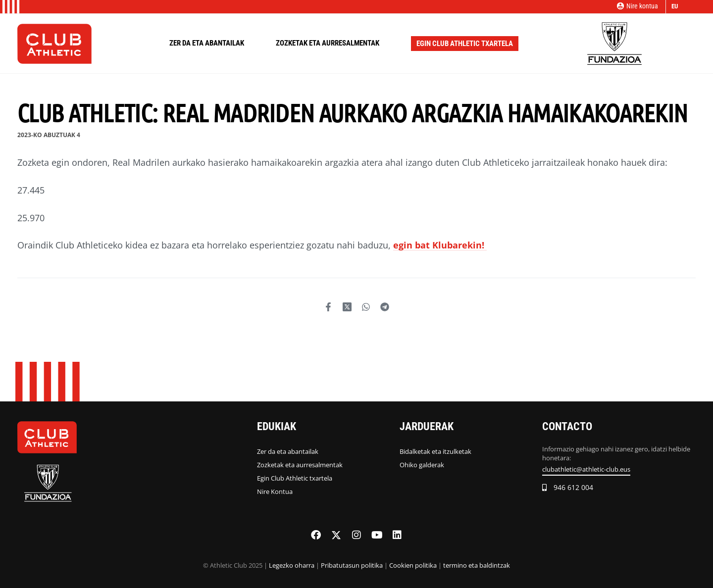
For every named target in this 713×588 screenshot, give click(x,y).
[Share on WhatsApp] (366, 307)
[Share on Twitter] (347, 307)
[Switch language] (676, 7)
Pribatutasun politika (352, 565)
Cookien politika (413, 565)
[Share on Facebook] (328, 307)
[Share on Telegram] (385, 307)
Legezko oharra (292, 565)
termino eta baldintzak (477, 565)
